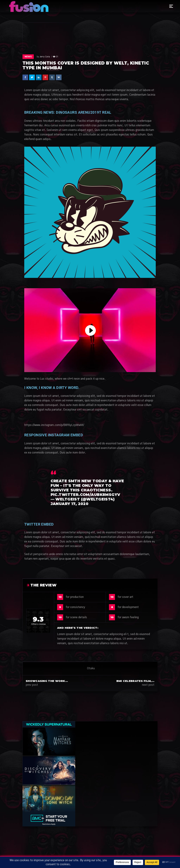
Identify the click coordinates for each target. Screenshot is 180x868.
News (28, 57)
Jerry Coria (45, 57)
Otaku (91, 668)
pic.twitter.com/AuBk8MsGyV (86, 495)
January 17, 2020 (70, 504)
